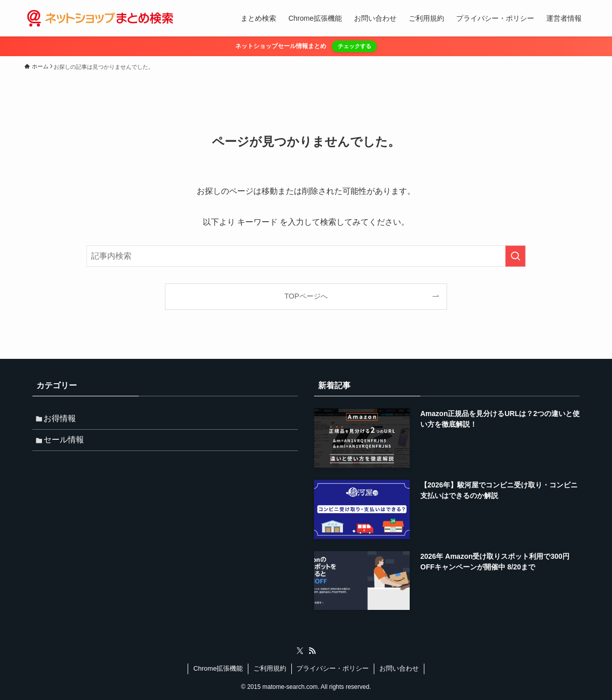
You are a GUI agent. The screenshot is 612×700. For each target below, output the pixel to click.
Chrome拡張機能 (218, 668)
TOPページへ (306, 296)
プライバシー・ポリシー (333, 668)
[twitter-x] (300, 651)
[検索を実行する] (515, 256)
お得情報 (63, 420)
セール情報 (67, 444)
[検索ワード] (306, 256)
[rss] (312, 651)
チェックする (355, 46)
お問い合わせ (399, 668)
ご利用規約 (270, 668)
